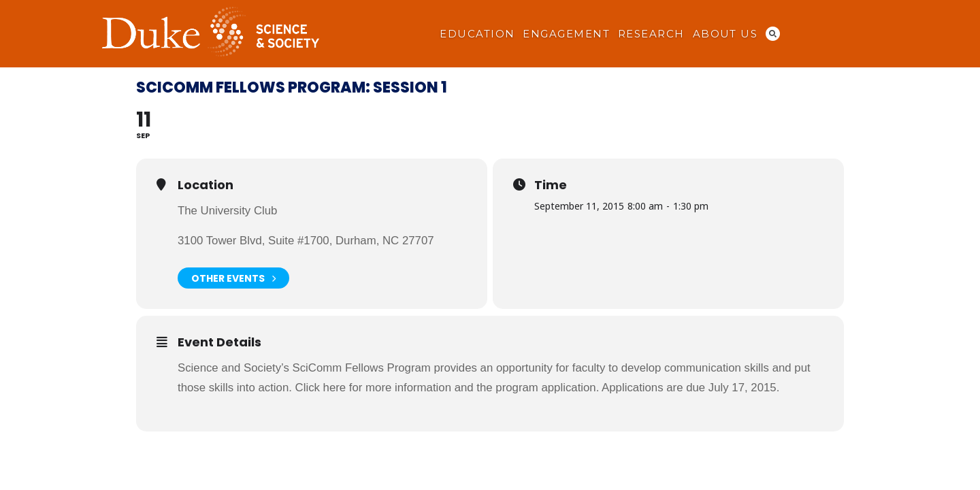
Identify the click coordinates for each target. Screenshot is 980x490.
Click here (321, 388)
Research (651, 34)
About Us (725, 34)
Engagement (566, 34)
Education (477, 34)
